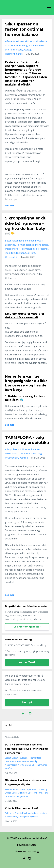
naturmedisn (11, 765)
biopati (39, 241)
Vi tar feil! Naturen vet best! (22, 808)
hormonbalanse (14, 54)
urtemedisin (12, 257)
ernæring (10, 245)
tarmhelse (24, 454)
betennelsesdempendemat (20, 241)
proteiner (43, 249)
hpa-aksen (32, 789)
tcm (46, 793)
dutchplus (24, 758)
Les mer (10, 205)
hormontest (35, 758)
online (28, 765)
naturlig (34, 761)
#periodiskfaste (14, 50)
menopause (42, 245)
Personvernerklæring (27, 851)
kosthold (26, 813)
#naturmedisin (12, 789)
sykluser (34, 817)
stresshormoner (39, 765)
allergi (8, 449)
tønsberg (36, 454)
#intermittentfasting (16, 45)
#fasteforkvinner (15, 41)
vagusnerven (23, 796)
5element (9, 813)
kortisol (26, 761)
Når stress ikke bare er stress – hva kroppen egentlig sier (25, 782)
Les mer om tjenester (27, 627)
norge (21, 765)
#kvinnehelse (36, 45)
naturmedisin (11, 817)
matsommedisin (39, 813)
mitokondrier (12, 249)
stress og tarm (35, 793)
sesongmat (24, 817)
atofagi (27, 50)
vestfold (24, 458)
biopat (8, 758)
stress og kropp (19, 793)
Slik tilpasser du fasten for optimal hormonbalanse (24, 29)
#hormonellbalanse (36, 41)
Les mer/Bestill (27, 662)
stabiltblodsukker (15, 253)
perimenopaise (29, 249)
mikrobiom (11, 454)
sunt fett (30, 253)
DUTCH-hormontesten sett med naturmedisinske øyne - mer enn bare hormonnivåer (27, 749)
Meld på (27, 702)
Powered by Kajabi (27, 845)
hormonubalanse (13, 761)
